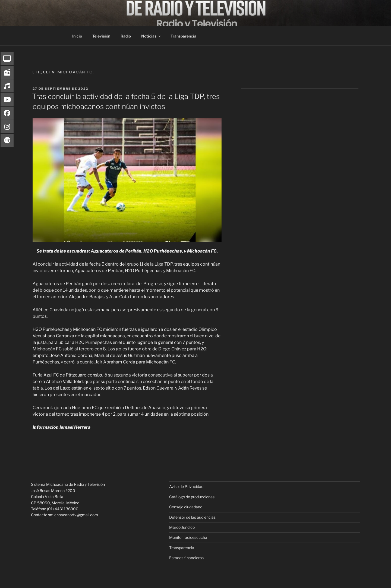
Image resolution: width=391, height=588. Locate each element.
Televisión (101, 36)
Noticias (151, 36)
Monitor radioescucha (188, 537)
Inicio (77, 36)
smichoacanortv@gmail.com (73, 515)
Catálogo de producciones (192, 497)
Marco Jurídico (182, 527)
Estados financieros (186, 558)
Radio (126, 36)
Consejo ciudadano (186, 507)
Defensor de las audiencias (192, 517)
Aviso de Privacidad (186, 486)
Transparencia (183, 36)
